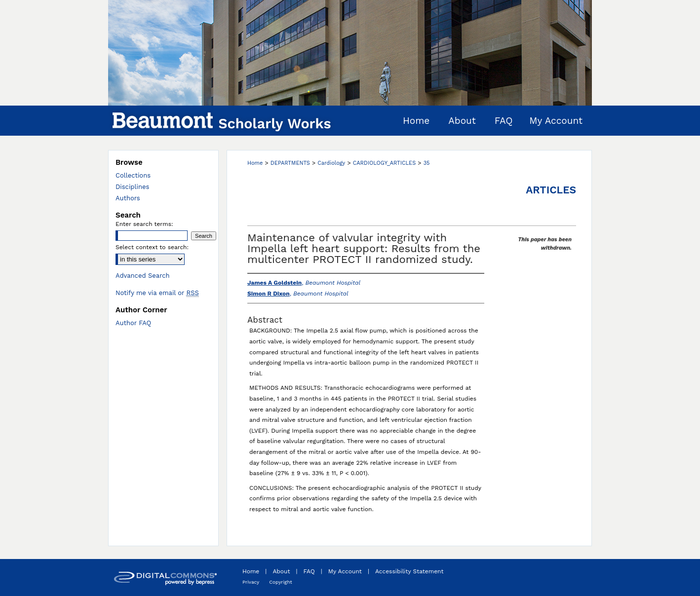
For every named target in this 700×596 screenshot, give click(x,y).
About (281, 571)
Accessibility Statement (409, 571)
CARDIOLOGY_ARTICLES (384, 163)
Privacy (251, 582)
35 (427, 163)
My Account (345, 571)
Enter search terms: (144, 224)
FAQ (309, 571)
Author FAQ (133, 323)
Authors (128, 198)
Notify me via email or (157, 293)
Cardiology (331, 163)
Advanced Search (143, 276)
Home (255, 163)
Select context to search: (152, 247)
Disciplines (132, 187)
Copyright (281, 582)
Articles (551, 190)
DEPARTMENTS (290, 163)
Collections (133, 175)
